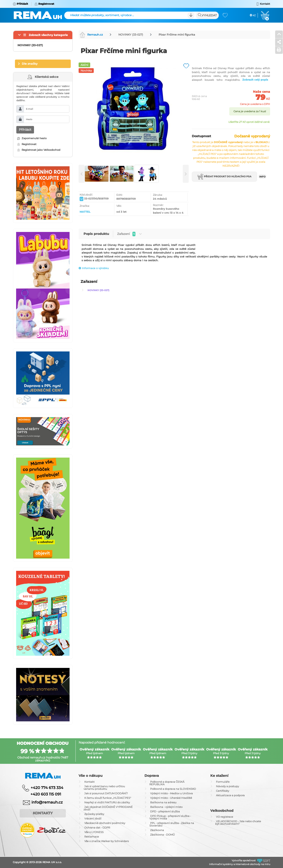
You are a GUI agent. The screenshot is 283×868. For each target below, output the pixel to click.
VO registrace (225, 817)
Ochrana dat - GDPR (97, 828)
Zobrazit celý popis (255, 80)
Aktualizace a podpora (230, 795)
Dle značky (30, 64)
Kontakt (89, 782)
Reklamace (92, 837)
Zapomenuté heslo (32, 138)
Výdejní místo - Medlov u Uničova (171, 793)
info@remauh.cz (47, 802)
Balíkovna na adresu (163, 802)
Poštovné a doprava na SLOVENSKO (173, 789)
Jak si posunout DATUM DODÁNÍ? (106, 793)
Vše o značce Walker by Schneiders (107, 841)
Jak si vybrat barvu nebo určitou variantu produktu (104, 788)
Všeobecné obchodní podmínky (105, 823)
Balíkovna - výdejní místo (166, 807)
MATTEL (85, 212)
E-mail (29, 109)
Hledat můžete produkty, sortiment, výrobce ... (102, 15)
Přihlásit (25, 130)
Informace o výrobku (94, 268)
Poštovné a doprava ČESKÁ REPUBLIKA (167, 783)
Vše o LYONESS (94, 832)
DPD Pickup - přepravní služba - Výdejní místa (170, 817)
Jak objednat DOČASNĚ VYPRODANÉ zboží (108, 808)
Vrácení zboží (93, 818)
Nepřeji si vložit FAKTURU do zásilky (107, 802)
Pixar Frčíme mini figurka (177, 35)
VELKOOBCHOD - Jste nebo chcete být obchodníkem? (238, 822)
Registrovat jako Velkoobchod (39, 150)
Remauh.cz (91, 35)
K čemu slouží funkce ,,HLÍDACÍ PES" (108, 798)
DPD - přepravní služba (165, 811)
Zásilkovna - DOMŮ (162, 835)
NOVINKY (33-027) (131, 35)
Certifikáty (223, 791)
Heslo (29, 119)
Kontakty (43, 813)
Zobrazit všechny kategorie (48, 35)
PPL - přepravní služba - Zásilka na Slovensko (172, 824)
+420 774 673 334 (47, 788)
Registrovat (27, 144)
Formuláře (223, 782)
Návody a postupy (227, 786)
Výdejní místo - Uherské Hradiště (171, 798)
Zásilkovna (157, 830)
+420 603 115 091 (43, 794)
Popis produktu (96, 234)
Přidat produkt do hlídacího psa (224, 177)
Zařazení (129, 234)
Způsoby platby (94, 814)
